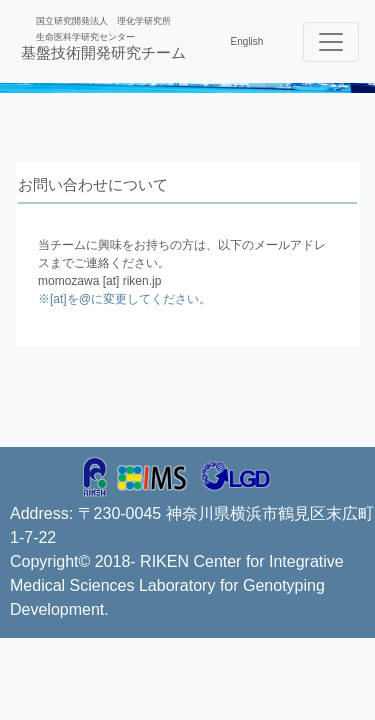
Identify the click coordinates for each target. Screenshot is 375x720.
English (247, 41)
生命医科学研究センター (85, 37)
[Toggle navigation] (331, 42)
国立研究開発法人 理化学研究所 (103, 21)
